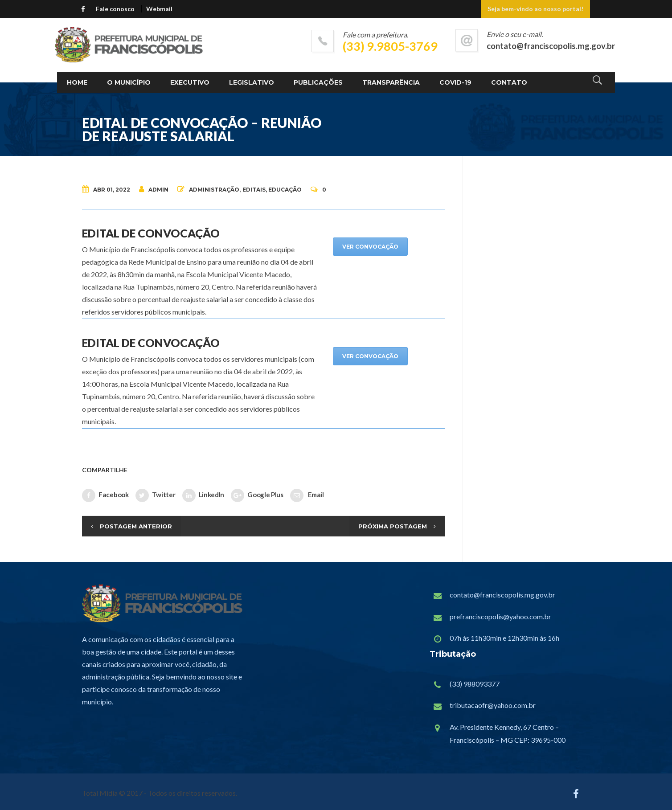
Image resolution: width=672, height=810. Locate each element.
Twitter (156, 495)
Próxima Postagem (393, 526)
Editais (254, 190)
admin (154, 189)
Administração (214, 190)
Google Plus (257, 495)
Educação (285, 190)
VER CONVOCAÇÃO (370, 247)
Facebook (105, 495)
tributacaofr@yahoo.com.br (493, 705)
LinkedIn (203, 495)
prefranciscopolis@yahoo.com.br (500, 616)
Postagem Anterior (136, 526)
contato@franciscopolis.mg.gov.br (502, 595)
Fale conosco (115, 9)
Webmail (159, 9)
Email (307, 495)
